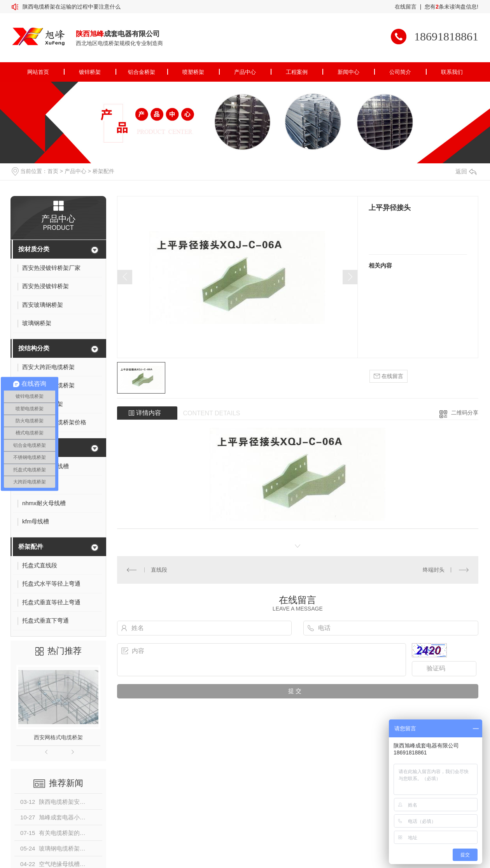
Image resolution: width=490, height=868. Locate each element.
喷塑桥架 (193, 72)
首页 (53, 171)
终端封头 (434, 570)
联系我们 (452, 72)
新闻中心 (348, 72)
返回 (466, 171)
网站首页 (38, 72)
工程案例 (297, 72)
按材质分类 (34, 249)
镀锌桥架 (90, 72)
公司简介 (400, 72)
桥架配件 (103, 171)
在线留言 (406, 7)
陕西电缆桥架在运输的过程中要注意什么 (72, 7)
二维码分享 (465, 413)
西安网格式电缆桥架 (58, 737)
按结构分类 (34, 348)
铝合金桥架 (142, 72)
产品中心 (245, 72)
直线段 (159, 570)
